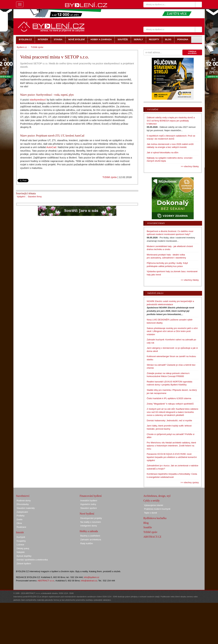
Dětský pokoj (23, 548)
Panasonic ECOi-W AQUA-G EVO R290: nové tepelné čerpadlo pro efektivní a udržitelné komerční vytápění (172, 457)
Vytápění (21, 197)
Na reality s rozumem (91, 522)
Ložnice (20, 545)
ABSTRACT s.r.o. (46, 581)
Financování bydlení (91, 496)
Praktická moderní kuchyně (157, 509)
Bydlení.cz (22, 47)
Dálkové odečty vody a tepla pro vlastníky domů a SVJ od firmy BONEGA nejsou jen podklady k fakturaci (171, 121)
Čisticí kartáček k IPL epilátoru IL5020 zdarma (169, 398)
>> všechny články (190, 166)
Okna (19, 523)
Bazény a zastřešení (90, 536)
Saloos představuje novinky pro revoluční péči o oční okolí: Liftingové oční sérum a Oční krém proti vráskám (172, 331)
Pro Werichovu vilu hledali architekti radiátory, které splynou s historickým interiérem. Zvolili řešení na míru (171, 446)
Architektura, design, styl (157, 496)
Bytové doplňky (24, 556)
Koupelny (21, 541)
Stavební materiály (26, 508)
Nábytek (21, 552)
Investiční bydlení (89, 501)
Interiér (20, 532)
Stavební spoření (89, 508)
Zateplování (22, 512)
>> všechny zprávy (190, 482)
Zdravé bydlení (24, 564)
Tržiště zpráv (110, 177)
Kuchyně (21, 537)
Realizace (21, 527)
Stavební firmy (35, 197)
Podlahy (21, 516)
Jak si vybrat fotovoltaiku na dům (163, 152)
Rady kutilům (87, 543)
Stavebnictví (23, 496)
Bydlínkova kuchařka (155, 518)
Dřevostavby (23, 504)
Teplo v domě (151, 513)
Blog (146, 523)
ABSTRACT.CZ (152, 537)
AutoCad (51, 147)
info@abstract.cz (89, 581)
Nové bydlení (87, 514)
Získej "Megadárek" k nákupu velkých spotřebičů (170, 404)
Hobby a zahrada (89, 531)
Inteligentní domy (89, 526)
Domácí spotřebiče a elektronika (32, 560)
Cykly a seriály (152, 501)
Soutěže (148, 527)
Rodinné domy (24, 501)
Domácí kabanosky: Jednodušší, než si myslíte (169, 420)
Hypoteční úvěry (88, 504)
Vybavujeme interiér (154, 505)
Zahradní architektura (91, 540)
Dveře (20, 519)
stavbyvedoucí (38, 100)
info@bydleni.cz (92, 577)
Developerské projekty (91, 518)
